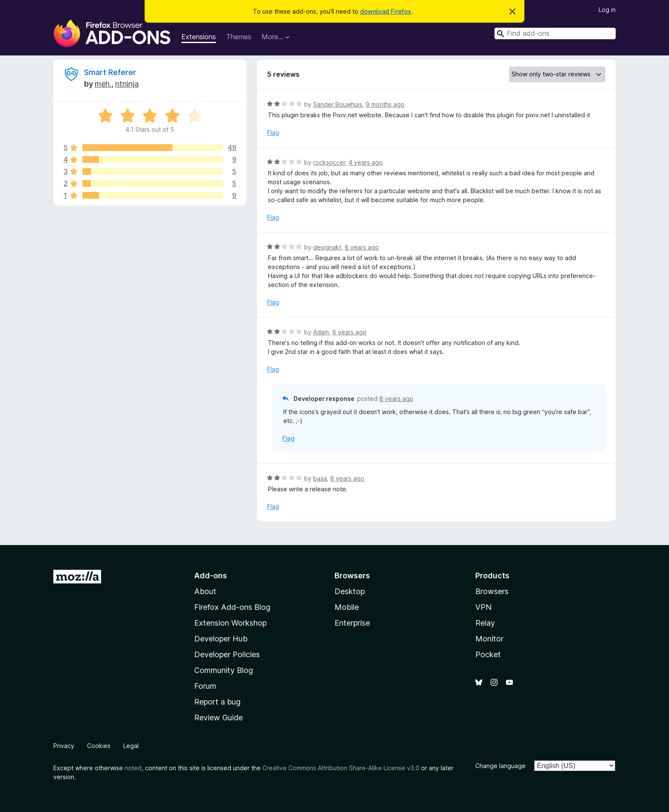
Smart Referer (110, 72)
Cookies (99, 746)
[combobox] (555, 33)
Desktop (350, 591)
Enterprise (352, 623)
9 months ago (385, 104)
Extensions (199, 37)
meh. (103, 84)
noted (133, 768)
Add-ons (211, 576)
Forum (205, 686)
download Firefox (386, 11)
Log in (607, 10)
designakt (327, 247)
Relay (485, 623)
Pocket (488, 654)
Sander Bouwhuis (338, 104)
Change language (500, 766)
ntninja (127, 84)
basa (320, 478)
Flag (273, 132)
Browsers (492, 591)
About (205, 591)
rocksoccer (329, 162)
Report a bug (217, 702)
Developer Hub (221, 639)
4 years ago (366, 162)
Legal (131, 746)
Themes (239, 37)
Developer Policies (227, 654)
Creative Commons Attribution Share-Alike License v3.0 (341, 768)
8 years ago (362, 247)
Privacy (64, 746)
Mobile (347, 607)
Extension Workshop (230, 623)
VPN (483, 607)
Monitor (489, 639)
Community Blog (224, 670)
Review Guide (218, 718)
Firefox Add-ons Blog (232, 607)
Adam (321, 332)
